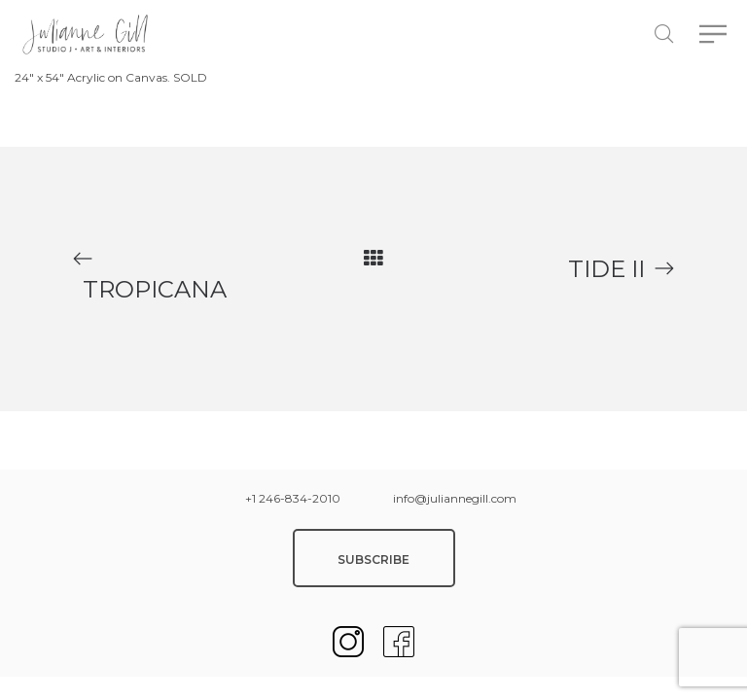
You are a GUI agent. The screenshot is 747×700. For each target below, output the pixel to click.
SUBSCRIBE (373, 560)
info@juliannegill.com (455, 498)
